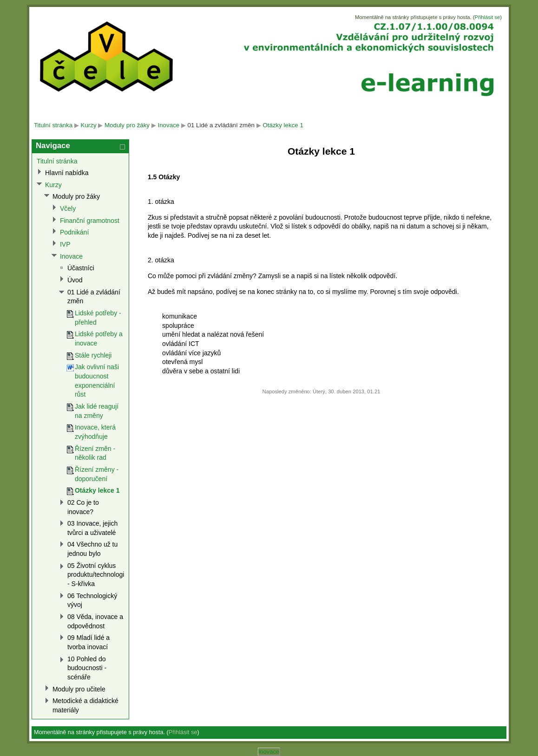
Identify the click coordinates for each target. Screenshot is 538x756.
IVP (65, 244)
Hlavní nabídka (67, 173)
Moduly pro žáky (127, 125)
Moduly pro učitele (79, 689)
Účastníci (81, 268)
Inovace (168, 125)
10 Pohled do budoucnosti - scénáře (87, 668)
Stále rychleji (93, 355)
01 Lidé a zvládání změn (221, 125)
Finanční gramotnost (90, 221)
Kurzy (89, 125)
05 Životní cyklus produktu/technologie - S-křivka (98, 575)
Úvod (75, 280)
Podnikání (74, 232)
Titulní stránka (53, 125)
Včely (68, 209)
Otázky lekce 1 (283, 125)
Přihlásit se (487, 17)
